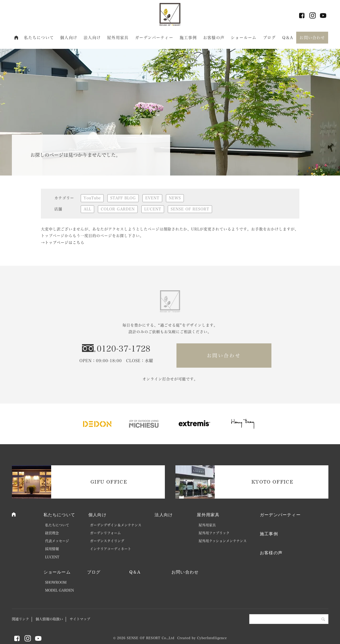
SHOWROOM (56, 582)
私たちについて (39, 38)
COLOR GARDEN (118, 209)
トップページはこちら (65, 243)
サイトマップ (80, 619)
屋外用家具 (118, 38)
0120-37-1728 (124, 349)
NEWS (175, 198)
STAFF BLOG (123, 198)
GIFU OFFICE (109, 482)
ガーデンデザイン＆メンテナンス (116, 525)
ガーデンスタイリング (107, 541)
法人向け (92, 38)
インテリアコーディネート (111, 549)
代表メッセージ (57, 541)
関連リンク (20, 619)
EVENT (152, 198)
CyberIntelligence (212, 638)
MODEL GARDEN (59, 590)
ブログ (269, 38)
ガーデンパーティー (154, 38)
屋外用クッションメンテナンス (223, 541)
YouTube (92, 198)
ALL (87, 209)
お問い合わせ (312, 38)
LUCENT (153, 209)
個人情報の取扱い (49, 619)
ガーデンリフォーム (105, 533)
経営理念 (52, 533)
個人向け (69, 38)
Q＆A (288, 38)
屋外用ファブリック (214, 533)
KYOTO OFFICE (272, 482)
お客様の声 (214, 38)
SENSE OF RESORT (190, 209)
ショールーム (244, 38)
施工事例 (188, 38)
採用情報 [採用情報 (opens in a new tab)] (52, 549)
